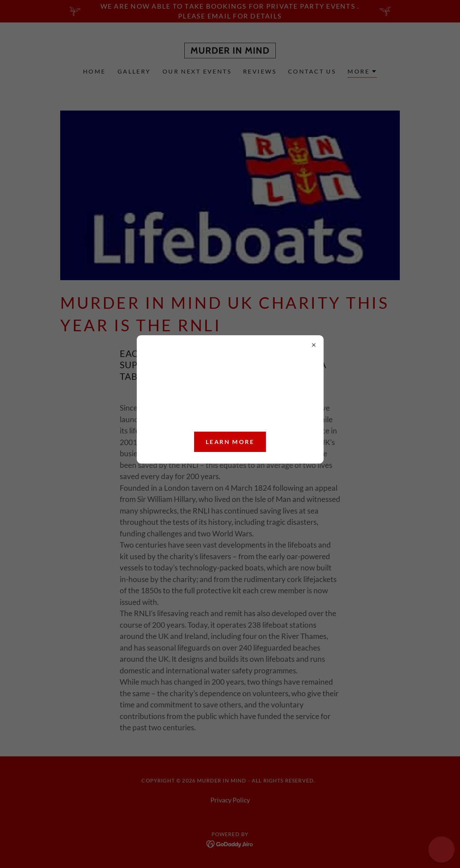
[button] (441, 849)
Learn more (230, 442)
